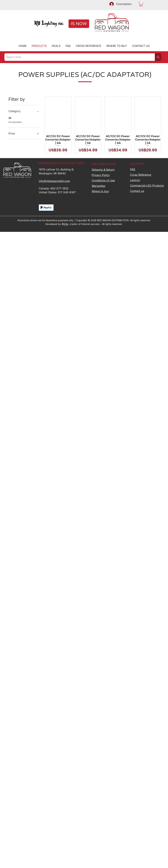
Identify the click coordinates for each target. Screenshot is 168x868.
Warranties (98, 186)
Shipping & (103, 170)
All (10, 118)
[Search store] (77, 57)
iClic (66, 224)
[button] (141, 4)
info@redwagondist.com (54, 181)
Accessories (15, 122)
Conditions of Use (103, 180)
